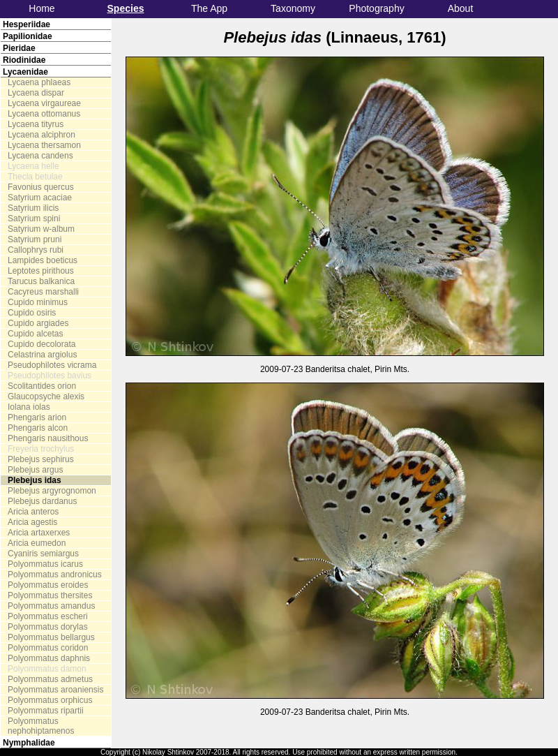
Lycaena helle (33, 166)
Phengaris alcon (38, 428)
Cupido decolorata (42, 344)
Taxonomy (293, 8)
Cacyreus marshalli (43, 292)
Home (42, 8)
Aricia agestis (32, 522)
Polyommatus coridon (48, 648)
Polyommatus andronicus (55, 575)
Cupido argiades (38, 323)
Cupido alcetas (35, 334)
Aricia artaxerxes (39, 533)
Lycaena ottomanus (44, 114)
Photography (376, 8)
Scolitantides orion (42, 386)
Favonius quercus (41, 187)
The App (209, 8)
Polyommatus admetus (50, 679)
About (461, 8)
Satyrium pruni (35, 239)
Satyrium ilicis (33, 208)
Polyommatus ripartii (46, 711)
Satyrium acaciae (40, 198)
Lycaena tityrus (36, 124)
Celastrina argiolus (42, 355)
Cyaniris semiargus (43, 554)
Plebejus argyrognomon (52, 491)
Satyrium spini (34, 218)
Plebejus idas (35, 480)
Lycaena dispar (36, 93)
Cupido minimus (38, 302)
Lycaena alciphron (42, 135)
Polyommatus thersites (50, 595)
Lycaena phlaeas (39, 82)
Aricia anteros (33, 512)
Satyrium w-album (41, 229)
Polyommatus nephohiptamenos (41, 726)
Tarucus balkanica (41, 281)
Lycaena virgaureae (44, 103)
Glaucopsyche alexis (46, 396)
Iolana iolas (29, 407)
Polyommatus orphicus (50, 700)
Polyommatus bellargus (51, 637)
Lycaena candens (40, 156)
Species (126, 8)
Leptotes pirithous (41, 271)
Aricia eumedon (37, 543)
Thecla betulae (35, 177)
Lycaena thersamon (44, 145)
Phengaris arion (37, 417)
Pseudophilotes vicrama (52, 365)
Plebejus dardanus (42, 501)
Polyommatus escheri (48, 616)
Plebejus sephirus (41, 459)
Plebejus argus (35, 470)
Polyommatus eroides (48, 585)
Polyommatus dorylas (48, 627)
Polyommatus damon (47, 669)
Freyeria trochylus (41, 449)
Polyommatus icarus (45, 564)
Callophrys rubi (36, 250)
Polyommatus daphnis (49, 658)
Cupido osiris (32, 313)
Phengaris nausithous (48, 438)
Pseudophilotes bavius (50, 376)
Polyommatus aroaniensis (55, 690)
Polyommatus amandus (51, 606)
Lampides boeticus (43, 260)
